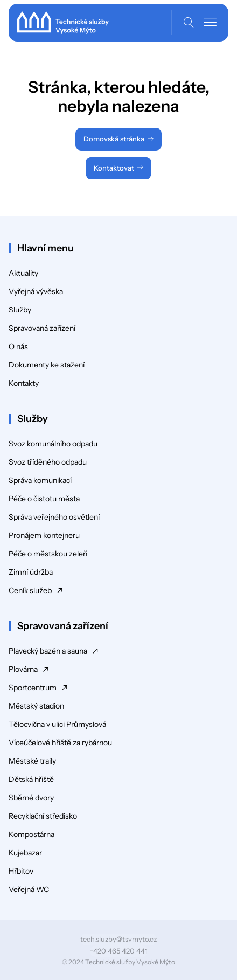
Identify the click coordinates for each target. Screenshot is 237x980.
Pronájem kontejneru (44, 535)
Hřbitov (21, 871)
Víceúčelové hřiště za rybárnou (60, 743)
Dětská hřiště (31, 779)
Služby (20, 310)
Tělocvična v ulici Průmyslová (57, 724)
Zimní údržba (31, 572)
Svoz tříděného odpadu (48, 462)
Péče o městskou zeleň (48, 554)
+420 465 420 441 (119, 951)
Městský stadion (36, 706)
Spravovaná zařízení (42, 328)
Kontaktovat (114, 168)
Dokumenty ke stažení (47, 365)
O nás (18, 346)
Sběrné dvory (31, 798)
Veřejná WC (29, 889)
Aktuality (23, 273)
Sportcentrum (33, 688)
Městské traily (32, 761)
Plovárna (23, 669)
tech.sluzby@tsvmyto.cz (119, 939)
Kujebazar (25, 853)
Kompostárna (32, 834)
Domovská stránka (114, 139)
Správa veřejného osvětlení (54, 517)
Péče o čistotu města (44, 499)
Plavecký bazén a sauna (48, 651)
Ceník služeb (30, 590)
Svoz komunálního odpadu (53, 444)
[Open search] (189, 23)
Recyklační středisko (43, 816)
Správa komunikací (40, 480)
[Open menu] (210, 23)
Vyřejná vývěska (36, 291)
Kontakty (24, 383)
